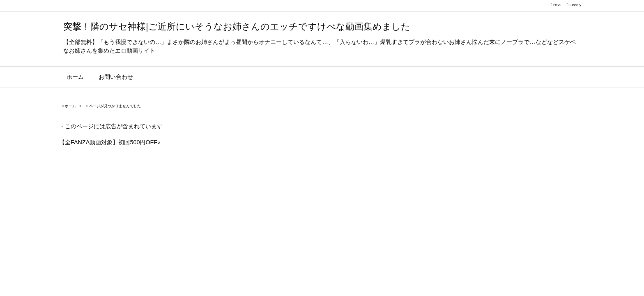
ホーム (70, 106)
